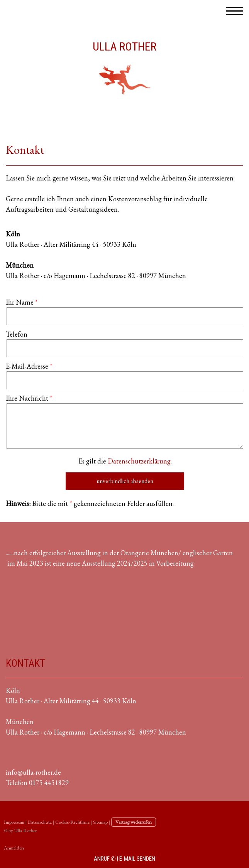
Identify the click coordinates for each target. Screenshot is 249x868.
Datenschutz (40, 822)
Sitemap (100, 822)
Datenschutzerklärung (139, 461)
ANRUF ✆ (105, 859)
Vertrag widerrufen (134, 822)
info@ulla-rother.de (33, 772)
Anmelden (14, 848)
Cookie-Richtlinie (72, 822)
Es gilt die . (125, 461)
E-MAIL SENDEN (137, 859)
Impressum (14, 822)
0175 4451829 (49, 783)
